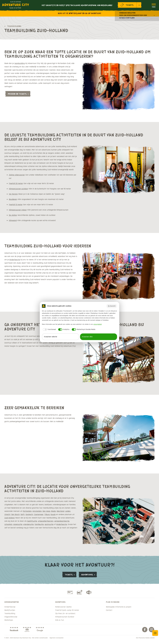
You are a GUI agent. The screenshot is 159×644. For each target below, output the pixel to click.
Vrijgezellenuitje (11, 617)
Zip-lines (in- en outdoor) (65, 613)
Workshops (9, 620)
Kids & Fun (60, 620)
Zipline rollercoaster (17, 175)
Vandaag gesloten (133, 15)
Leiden (68, 511)
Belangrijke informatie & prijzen (119, 607)
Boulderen (13, 199)
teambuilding (20, 63)
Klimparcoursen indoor (18, 210)
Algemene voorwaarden (56, 638)
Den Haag (46, 511)
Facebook (145, 630)
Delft (23, 514)
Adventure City (16, 5)
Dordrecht (29, 514)
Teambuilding (14, 26)
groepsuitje (18, 524)
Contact (109, 610)
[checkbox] (49, 329)
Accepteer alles (87, 337)
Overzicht (112, 306)
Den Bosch (15, 514)
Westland (60, 511)
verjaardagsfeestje (62, 521)
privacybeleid (98, 324)
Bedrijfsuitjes (10, 610)
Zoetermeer (39, 514)
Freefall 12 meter (16, 205)
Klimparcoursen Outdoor (65, 617)
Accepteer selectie (51, 337)
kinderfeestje (15, 260)
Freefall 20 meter (16, 183)
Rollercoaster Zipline (63, 607)
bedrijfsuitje (32, 521)
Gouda (53, 514)
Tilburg (47, 514)
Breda (53, 511)
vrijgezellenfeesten (46, 521)
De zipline (13, 215)
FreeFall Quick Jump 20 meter (67, 610)
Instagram (151, 630)
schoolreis (8, 524)
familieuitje (39, 524)
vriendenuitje (28, 524)
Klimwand (13, 220)
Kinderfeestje (10, 607)
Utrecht (7, 514)
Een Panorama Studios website (145, 638)
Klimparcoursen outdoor (18, 189)
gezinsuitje (49, 524)
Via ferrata (13, 194)
